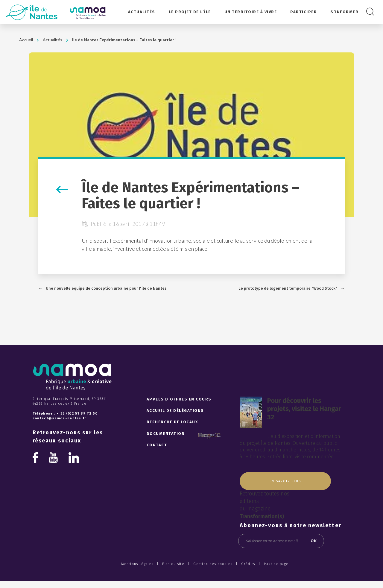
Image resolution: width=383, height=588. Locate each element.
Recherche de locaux (172, 422)
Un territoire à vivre (251, 12)
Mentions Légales (137, 564)
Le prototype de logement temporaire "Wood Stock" (288, 288)
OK (314, 541)
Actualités (142, 12)
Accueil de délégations (175, 411)
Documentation (166, 434)
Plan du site (173, 564)
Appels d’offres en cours (179, 399)
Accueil (26, 40)
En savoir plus (285, 481)
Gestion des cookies (213, 564)
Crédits (248, 564)
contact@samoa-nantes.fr (60, 418)
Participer (304, 12)
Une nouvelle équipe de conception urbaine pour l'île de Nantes (106, 288)
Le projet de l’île (190, 12)
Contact (157, 445)
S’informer (344, 12)
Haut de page (276, 564)
